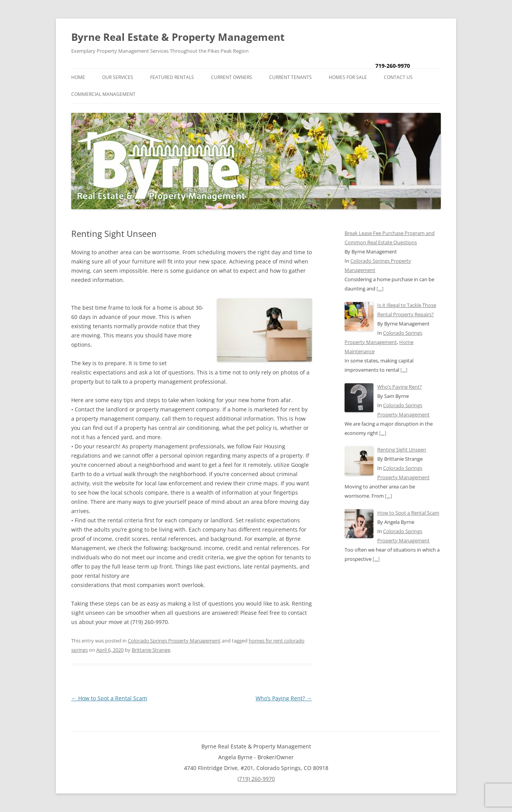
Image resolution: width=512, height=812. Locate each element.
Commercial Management (103, 94)
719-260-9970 (393, 66)
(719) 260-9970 (256, 779)
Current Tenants (290, 77)
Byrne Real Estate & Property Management (178, 37)
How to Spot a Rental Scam (109, 698)
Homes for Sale (348, 77)
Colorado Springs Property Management (174, 641)
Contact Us (398, 77)
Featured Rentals (172, 77)
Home (78, 77)
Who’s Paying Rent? (284, 698)
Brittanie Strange (151, 650)
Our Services (118, 77)
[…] (380, 289)
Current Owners (232, 77)
